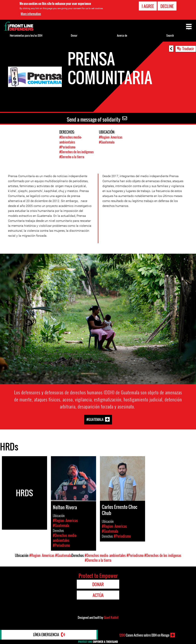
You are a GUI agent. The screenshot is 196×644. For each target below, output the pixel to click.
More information (31, 14)
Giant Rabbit (111, 617)
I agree (148, 6)
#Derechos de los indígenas (76, 151)
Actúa (98, 594)
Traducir (188, 48)
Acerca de (122, 35)
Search (170, 35)
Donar (74, 35)
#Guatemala (107, 142)
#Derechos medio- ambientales (71, 140)
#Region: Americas (111, 137)
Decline (167, 6)
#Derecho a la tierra (72, 156)
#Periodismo (67, 147)
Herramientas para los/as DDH (26, 35)
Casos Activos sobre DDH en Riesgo (144, 635)
